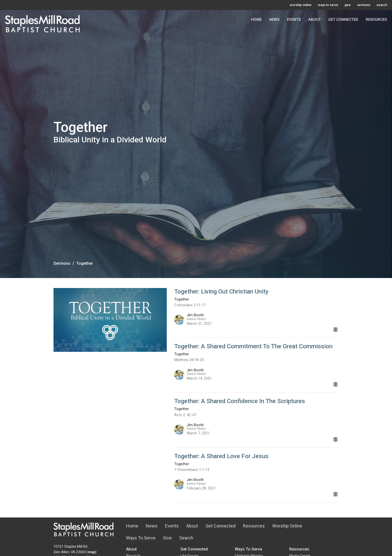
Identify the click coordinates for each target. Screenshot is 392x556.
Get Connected (343, 20)
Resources (376, 20)
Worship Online (287, 526)
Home (256, 20)
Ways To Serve (141, 538)
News (274, 20)
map (92, 552)
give (348, 5)
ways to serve (328, 5)
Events (294, 20)
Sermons (62, 263)
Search (186, 538)
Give (167, 538)
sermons (364, 5)
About (314, 20)
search (382, 5)
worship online (301, 5)
